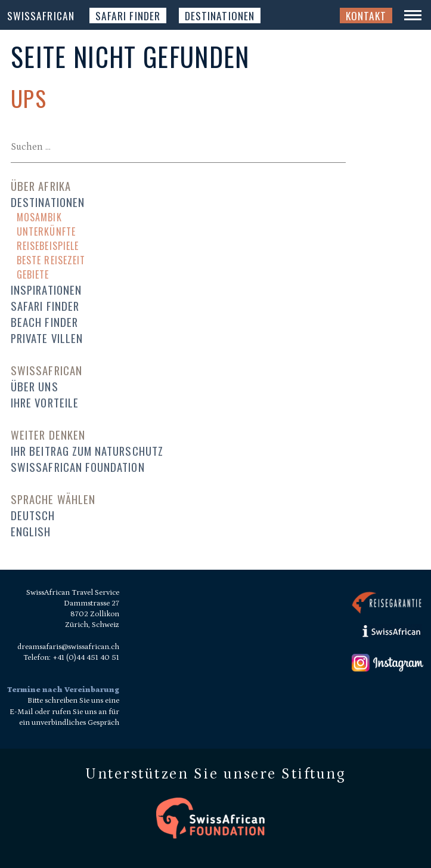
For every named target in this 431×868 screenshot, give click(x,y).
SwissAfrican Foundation (78, 467)
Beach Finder (44, 322)
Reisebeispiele (48, 246)
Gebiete (33, 274)
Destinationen (220, 16)
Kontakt (366, 16)
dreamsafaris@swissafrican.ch (68, 647)
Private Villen (47, 338)
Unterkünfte (46, 231)
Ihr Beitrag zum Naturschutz (87, 451)
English (31, 531)
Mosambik (39, 217)
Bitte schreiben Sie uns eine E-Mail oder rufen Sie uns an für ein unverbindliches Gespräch (64, 711)
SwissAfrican (41, 16)
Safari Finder (128, 16)
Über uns (35, 386)
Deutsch (33, 515)
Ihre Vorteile (45, 402)
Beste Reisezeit (51, 260)
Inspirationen (46, 290)
